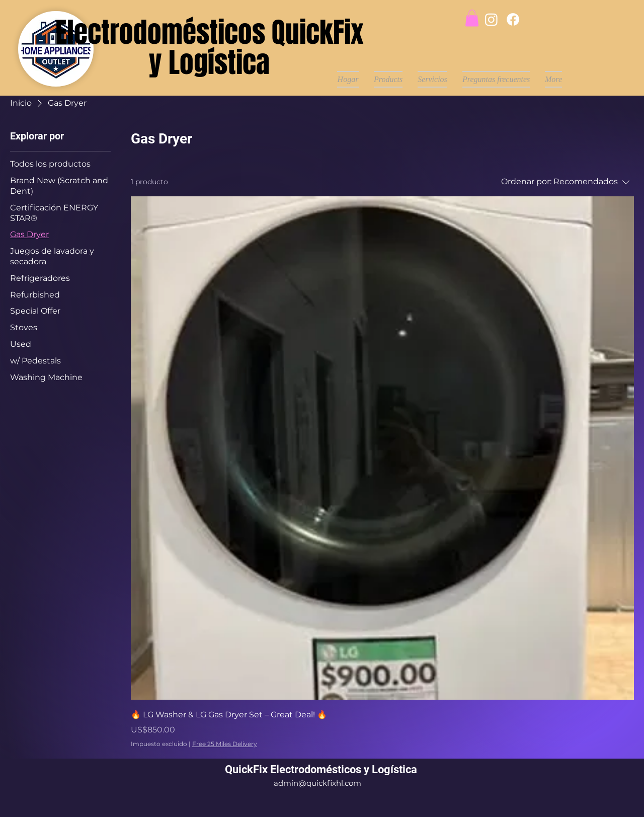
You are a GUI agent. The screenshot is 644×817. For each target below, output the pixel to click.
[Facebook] (513, 19)
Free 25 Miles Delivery (225, 744)
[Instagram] (491, 19)
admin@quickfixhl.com (317, 783)
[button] (472, 18)
